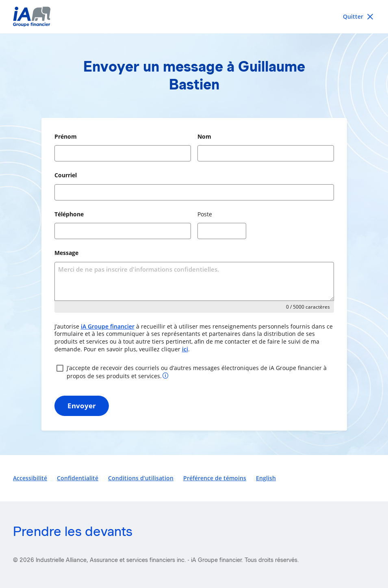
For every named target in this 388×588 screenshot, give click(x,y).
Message (66, 253)
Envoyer (82, 406)
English (266, 478)
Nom (204, 136)
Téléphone (69, 214)
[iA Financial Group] (194, 17)
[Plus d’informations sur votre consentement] (166, 375)
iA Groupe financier (108, 326)
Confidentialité (78, 478)
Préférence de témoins (215, 478)
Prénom (66, 136)
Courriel (66, 175)
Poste (205, 214)
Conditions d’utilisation (141, 478)
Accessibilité (30, 478)
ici (185, 349)
